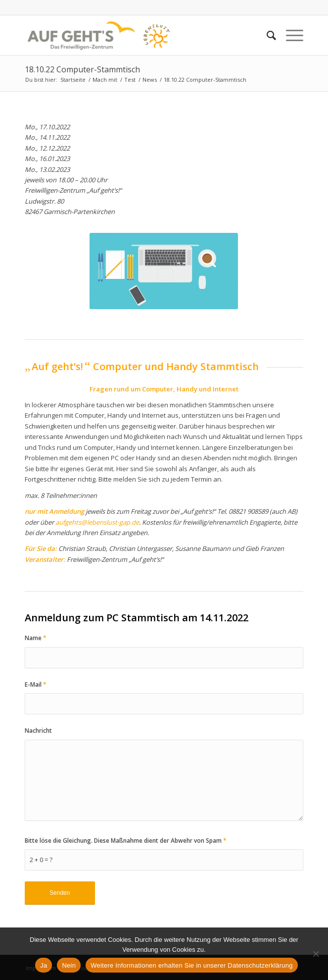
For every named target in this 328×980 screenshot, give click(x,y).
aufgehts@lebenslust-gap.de (97, 522)
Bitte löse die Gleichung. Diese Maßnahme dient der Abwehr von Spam (126, 841)
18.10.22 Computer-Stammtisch (82, 69)
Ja (44, 965)
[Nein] (316, 954)
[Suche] (266, 35)
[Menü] (290, 35)
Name (36, 638)
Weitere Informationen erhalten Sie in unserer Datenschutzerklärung (192, 965)
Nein (69, 965)
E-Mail (36, 684)
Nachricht (38, 731)
